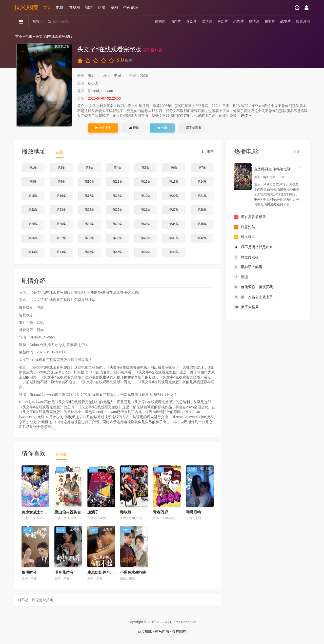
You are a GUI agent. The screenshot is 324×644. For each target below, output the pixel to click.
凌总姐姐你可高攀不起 (106, 572)
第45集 (89, 252)
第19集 (146, 196)
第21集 (202, 196)
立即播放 (103, 128)
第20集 (174, 196)
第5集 (146, 168)
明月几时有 (64, 572)
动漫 (102, 7)
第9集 (61, 182)
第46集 (118, 252)
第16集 (61, 196)
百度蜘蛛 (145, 631)
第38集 (89, 238)
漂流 (241, 277)
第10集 (89, 182)
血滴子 (93, 512)
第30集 (61, 224)
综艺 (89, 7)
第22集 (33, 210)
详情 (246, 116)
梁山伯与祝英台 (68, 512)
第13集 (174, 182)
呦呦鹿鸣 (193, 512)
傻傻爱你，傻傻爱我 (253, 287)
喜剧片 (191, 22)
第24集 (89, 210)
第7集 (202, 168)
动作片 (176, 22)
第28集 (202, 210)
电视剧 (74, 7)
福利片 (160, 22)
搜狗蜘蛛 (179, 631)
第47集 (146, 252)
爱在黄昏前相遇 (250, 217)
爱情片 (207, 22)
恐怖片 (238, 22)
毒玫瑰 (126, 512)
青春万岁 (160, 512)
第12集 (146, 182)
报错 (134, 128)
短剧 (114, 7)
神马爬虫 (162, 631)
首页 (47, 7)
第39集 (118, 238)
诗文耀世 (245, 237)
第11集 (118, 182)
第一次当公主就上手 (253, 297)
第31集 (89, 224)
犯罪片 (270, 22)
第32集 (118, 224)
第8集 (33, 182)
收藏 (162, 128)
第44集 (61, 252)
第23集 (61, 210)
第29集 (33, 224)
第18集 (118, 196)
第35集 (202, 224)
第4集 (118, 168)
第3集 (89, 168)
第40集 (146, 238)
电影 (60, 7)
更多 (298, 152)
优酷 (59, 153)
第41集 (174, 238)
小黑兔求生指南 (133, 572)
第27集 (174, 210)
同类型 (61, 455)
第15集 (33, 196)
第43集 (33, 252)
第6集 (174, 168)
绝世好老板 (246, 257)
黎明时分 (29, 572)
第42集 (202, 238)
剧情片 (254, 22)
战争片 (286, 22)
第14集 (202, 182)
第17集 (89, 196)
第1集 (33, 168)
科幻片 (223, 22)
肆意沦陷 (245, 227)
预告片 (301, 22)
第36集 (33, 238)
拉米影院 (26, 7)
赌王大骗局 (246, 307)
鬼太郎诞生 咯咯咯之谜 (272, 169)
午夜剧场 (131, 7)
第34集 (174, 224)
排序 (208, 152)
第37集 (61, 238)
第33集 (146, 224)
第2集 (61, 168)
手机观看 (194, 128)
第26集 (146, 210)
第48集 (174, 252)
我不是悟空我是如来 (253, 247)
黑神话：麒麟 (248, 267)
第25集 (118, 210)
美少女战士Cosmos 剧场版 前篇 (49, 512)
